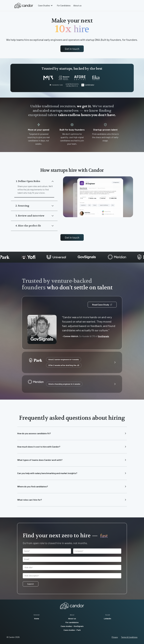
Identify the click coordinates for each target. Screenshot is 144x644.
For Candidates (64, 5)
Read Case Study (102, 305)
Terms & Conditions (129, 637)
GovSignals (104, 336)
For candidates (72, 622)
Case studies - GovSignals (72, 626)
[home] (24, 5)
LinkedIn (107, 618)
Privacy (115, 637)
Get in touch (72, 49)
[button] (46, 5)
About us (77, 5)
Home (37, 618)
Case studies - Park (72, 630)
